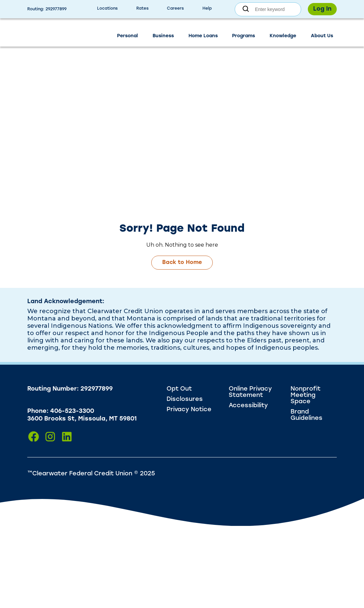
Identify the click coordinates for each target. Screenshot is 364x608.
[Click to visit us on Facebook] (34, 437)
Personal (127, 36)
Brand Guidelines (306, 415)
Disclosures (185, 399)
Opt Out (179, 389)
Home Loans (203, 36)
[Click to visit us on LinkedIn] (67, 437)
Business (163, 36)
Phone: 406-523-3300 (61, 411)
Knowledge (283, 36)
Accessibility (248, 406)
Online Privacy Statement (250, 392)
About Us (322, 36)
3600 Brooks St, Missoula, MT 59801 (82, 419)
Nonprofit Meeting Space (305, 395)
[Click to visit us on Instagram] (50, 437)
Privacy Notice (189, 410)
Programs (243, 36)
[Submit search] (246, 9)
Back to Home (182, 263)
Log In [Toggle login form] (322, 9)
